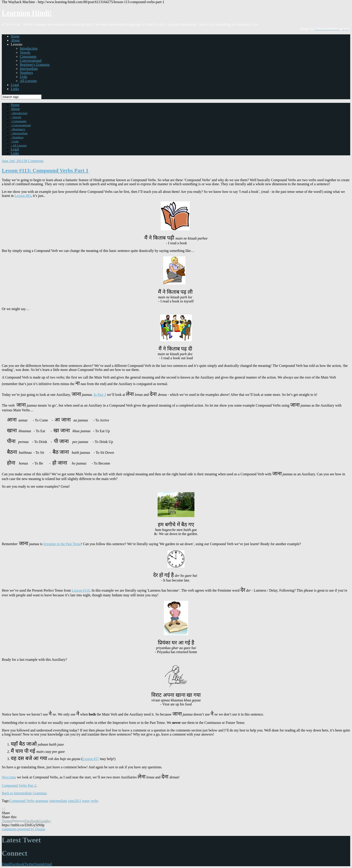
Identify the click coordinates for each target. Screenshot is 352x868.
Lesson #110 (81, 590)
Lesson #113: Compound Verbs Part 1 (45, 170)
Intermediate (29, 69)
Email (6, 864)
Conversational (31, 61)
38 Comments (34, 161)
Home (15, 36)
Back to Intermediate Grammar (24, 793)
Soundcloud (43, 864)
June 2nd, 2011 (13, 161)
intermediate (58, 801)
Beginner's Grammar (35, 65)
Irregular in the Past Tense (62, 544)
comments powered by (23, 829)
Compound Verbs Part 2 (19, 785)
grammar (42, 801)
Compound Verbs (22, 801)
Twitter (7, 821)
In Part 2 (100, 395)
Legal (15, 85)
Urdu (23, 77)
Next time (9, 777)
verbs (94, 801)
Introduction (29, 48)
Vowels (25, 52)
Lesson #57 (91, 759)
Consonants (28, 56)
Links (15, 89)
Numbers (26, 73)
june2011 (75, 801)
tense (86, 801)
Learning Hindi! (27, 13)
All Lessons (28, 81)
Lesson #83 (23, 196)
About (15, 40)
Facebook (32, 821)
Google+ (45, 821)
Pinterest (18, 821)
